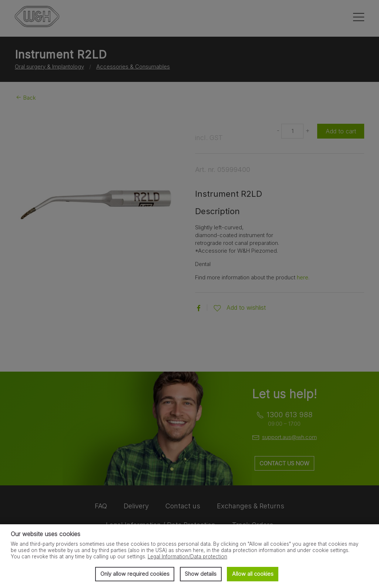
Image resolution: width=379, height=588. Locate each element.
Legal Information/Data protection (187, 557)
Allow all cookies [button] (253, 574)
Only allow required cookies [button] (135, 574)
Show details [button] (201, 574)
